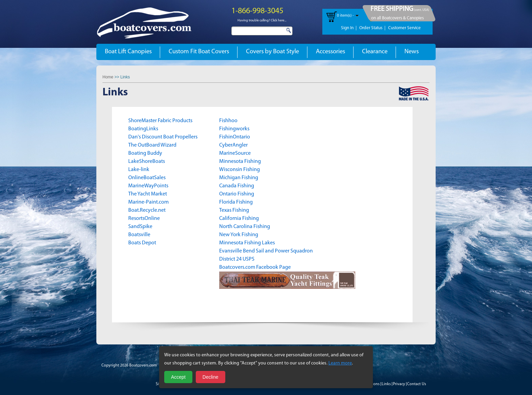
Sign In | (349, 28)
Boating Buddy (145, 153)
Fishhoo (228, 121)
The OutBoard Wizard (152, 145)
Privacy (399, 384)
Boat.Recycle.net (147, 210)
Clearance (375, 52)
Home (108, 77)
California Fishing (239, 219)
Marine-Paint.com (148, 202)
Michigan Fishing (239, 178)
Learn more (340, 363)
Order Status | (372, 28)
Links (386, 384)
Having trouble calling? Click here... (262, 21)
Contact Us (417, 384)
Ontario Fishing (237, 194)
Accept (178, 377)
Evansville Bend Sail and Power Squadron (266, 251)
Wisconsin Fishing (240, 170)
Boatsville (139, 235)
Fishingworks (234, 129)
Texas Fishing (234, 210)
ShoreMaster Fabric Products (160, 121)
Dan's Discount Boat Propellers (163, 137)
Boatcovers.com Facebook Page (255, 267)
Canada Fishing (237, 186)
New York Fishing (239, 235)
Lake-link (139, 170)
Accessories (330, 52)
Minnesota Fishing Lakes (247, 243)
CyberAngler (233, 145)
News (412, 52)
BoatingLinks (143, 129)
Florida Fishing (236, 202)
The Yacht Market (148, 194)
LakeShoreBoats (147, 162)
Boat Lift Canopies (128, 52)
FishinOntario (235, 137)
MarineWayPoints (148, 186)
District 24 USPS (237, 259)
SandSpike (140, 227)
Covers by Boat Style (272, 52)
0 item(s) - (345, 16)
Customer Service (404, 28)
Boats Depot (142, 243)
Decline (211, 377)
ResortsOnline (144, 219)
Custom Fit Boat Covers (199, 52)
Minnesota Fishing (240, 162)
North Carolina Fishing (245, 227)
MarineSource (235, 153)
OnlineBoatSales (147, 178)
